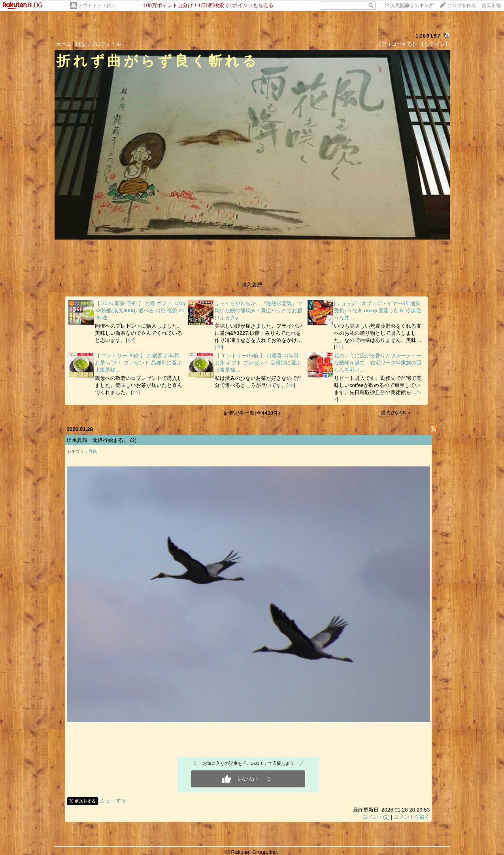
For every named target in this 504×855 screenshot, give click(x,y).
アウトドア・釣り (97, 6)
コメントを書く (412, 817)
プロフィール (106, 44)
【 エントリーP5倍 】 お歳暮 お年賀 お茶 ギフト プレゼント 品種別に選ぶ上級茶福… (138, 363)
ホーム (63, 44)
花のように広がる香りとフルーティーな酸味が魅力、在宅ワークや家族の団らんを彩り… (378, 363)
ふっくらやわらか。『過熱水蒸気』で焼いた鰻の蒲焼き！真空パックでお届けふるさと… (258, 310)
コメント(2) (376, 817)
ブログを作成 (462, 6)
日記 (81, 44)
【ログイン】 (434, 44)
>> (409, 6)
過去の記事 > (396, 413)
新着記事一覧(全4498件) (252, 413)
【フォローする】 (397, 44)
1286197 (428, 36)
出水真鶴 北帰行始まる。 (98, 440)
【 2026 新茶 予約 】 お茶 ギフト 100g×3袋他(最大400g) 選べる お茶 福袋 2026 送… (140, 310)
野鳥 (93, 451)
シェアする (113, 801)
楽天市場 (491, 6)
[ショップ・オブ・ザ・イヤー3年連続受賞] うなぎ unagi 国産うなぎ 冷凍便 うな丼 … (378, 310)
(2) (133, 440)
